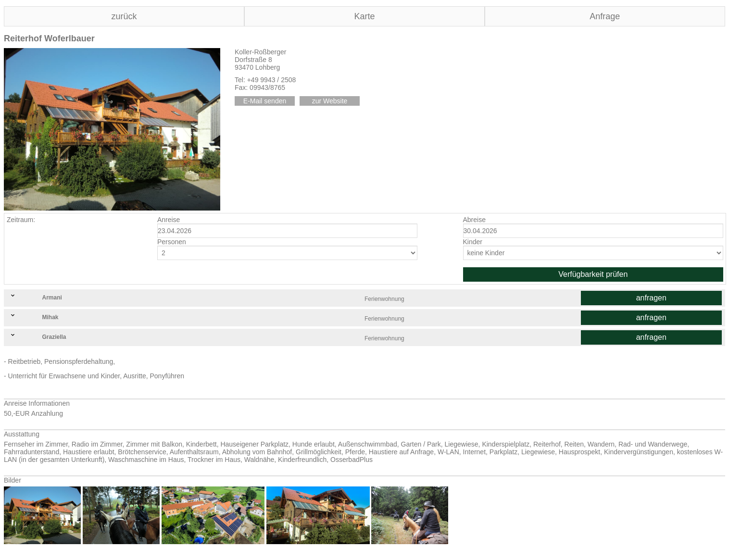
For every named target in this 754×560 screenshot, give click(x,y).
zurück (124, 16)
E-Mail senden (265, 101)
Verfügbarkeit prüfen (593, 274)
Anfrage (605, 16)
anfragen (651, 298)
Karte (364, 16)
